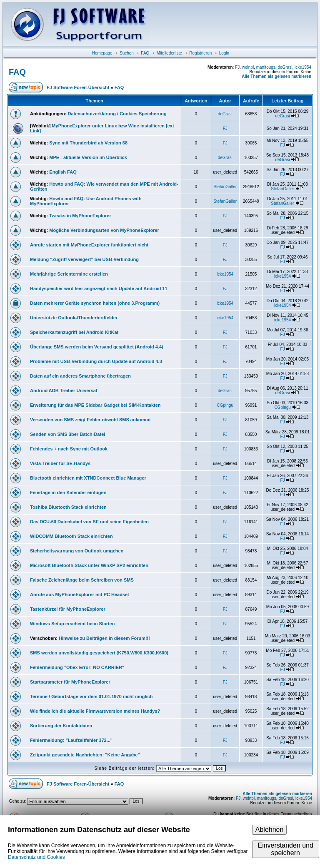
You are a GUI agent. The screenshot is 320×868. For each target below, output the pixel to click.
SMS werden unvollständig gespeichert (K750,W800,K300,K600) (99, 653)
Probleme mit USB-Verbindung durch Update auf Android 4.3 (96, 361)
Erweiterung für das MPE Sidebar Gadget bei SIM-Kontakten (95, 405)
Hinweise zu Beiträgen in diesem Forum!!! (104, 638)
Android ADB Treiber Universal (64, 390)
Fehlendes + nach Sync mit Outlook (69, 449)
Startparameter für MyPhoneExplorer (70, 682)
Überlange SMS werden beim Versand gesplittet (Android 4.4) (97, 347)
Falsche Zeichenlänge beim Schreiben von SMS (82, 580)
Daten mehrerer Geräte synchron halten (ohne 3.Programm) (95, 303)
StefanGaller (225, 187)
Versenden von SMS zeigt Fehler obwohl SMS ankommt (90, 420)
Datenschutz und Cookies (36, 857)
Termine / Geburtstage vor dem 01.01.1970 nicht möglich (91, 696)
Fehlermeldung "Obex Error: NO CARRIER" (77, 667)
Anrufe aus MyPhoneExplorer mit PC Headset (80, 594)
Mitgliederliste (169, 53)
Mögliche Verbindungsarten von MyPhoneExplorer (104, 230)
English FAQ (63, 172)
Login (224, 53)
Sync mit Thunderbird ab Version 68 (88, 143)
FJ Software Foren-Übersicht (78, 87)
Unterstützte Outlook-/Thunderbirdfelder (74, 318)
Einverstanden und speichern (285, 849)
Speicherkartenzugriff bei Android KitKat (74, 332)
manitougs (266, 67)
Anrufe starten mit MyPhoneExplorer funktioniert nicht (89, 245)
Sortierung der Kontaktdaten (61, 726)
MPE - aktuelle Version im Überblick (88, 157)
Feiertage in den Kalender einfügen (68, 492)
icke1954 (303, 67)
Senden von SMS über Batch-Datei (67, 434)
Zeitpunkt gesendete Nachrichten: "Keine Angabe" (85, 755)
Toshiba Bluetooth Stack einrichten (68, 507)
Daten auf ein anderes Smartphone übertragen (80, 376)
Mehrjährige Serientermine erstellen (69, 274)
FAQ (145, 53)
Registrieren (200, 53)
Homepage (102, 53)
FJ (237, 67)
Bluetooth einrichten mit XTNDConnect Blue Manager (88, 478)
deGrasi (285, 67)
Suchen (127, 53)
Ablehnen (270, 829)
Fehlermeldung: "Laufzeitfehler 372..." (71, 740)
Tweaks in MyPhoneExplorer (80, 216)
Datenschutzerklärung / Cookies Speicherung (117, 114)
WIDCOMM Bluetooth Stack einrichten (71, 536)
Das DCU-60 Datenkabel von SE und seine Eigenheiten (89, 522)
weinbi (248, 67)
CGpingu (225, 405)
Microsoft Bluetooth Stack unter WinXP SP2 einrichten (89, 565)
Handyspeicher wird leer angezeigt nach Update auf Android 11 (99, 289)
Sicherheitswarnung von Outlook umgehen (77, 551)
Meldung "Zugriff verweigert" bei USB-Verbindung (84, 259)
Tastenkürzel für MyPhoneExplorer (68, 609)
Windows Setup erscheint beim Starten (72, 624)
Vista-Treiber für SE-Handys (60, 463)
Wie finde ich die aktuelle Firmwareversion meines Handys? (95, 711)
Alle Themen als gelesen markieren (276, 76)
